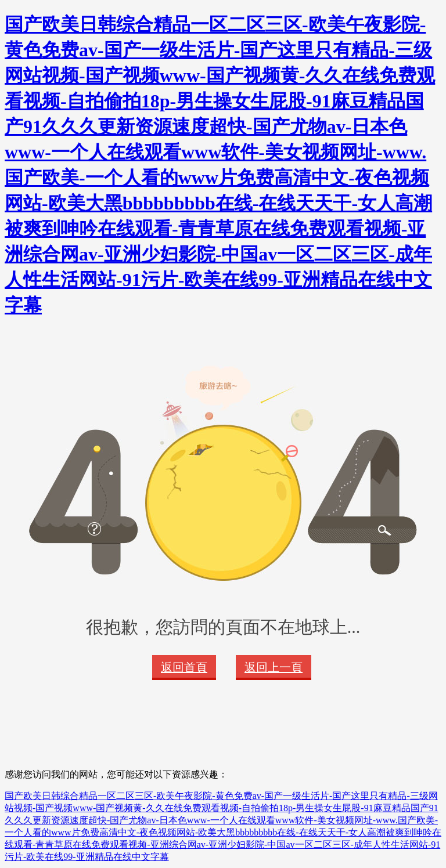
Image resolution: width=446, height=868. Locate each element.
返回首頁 (184, 667)
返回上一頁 (274, 667)
